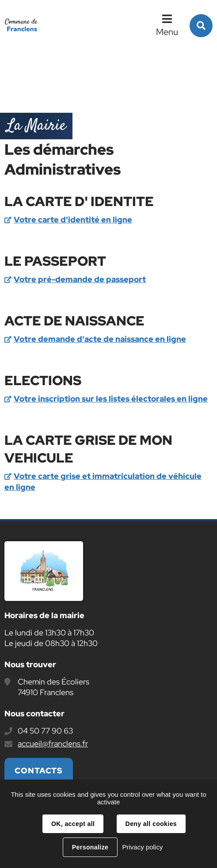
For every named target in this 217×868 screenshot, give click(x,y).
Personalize (90, 847)
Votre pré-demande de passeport (80, 279)
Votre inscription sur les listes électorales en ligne (111, 399)
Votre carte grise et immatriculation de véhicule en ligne (103, 482)
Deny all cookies (151, 824)
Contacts (39, 770)
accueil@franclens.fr (53, 744)
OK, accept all (73, 824)
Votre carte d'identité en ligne (73, 220)
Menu (167, 32)
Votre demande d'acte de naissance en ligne (100, 339)
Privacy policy (142, 847)
